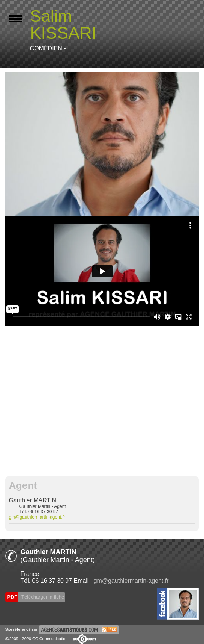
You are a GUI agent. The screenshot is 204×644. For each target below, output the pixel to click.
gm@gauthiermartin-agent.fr (37, 517)
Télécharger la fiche (42, 597)
